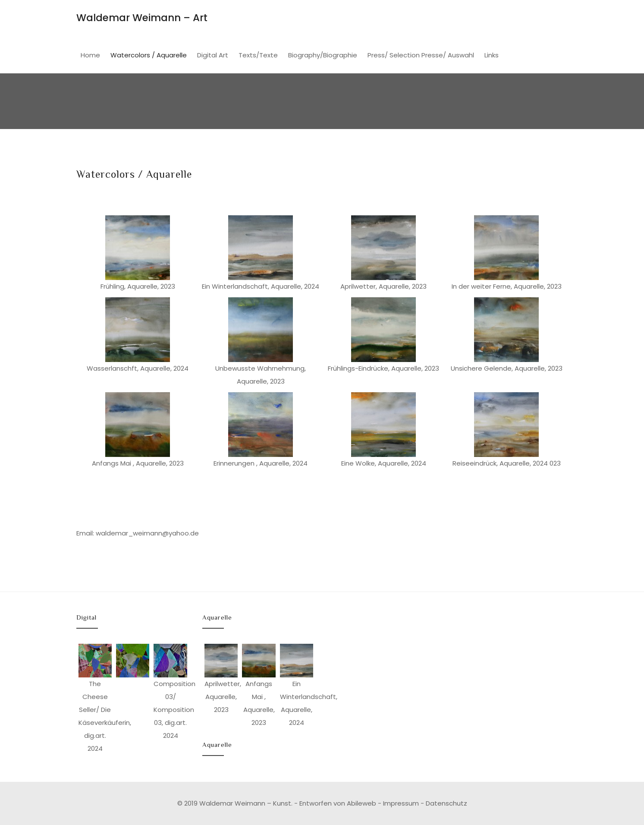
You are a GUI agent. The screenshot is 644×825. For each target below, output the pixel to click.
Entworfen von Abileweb (338, 803)
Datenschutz (446, 803)
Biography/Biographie (323, 55)
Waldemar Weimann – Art (142, 18)
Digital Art (213, 55)
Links (492, 55)
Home (90, 55)
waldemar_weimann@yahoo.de (147, 533)
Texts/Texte (258, 55)
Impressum (401, 803)
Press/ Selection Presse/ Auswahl (421, 55)
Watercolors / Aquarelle (149, 55)
